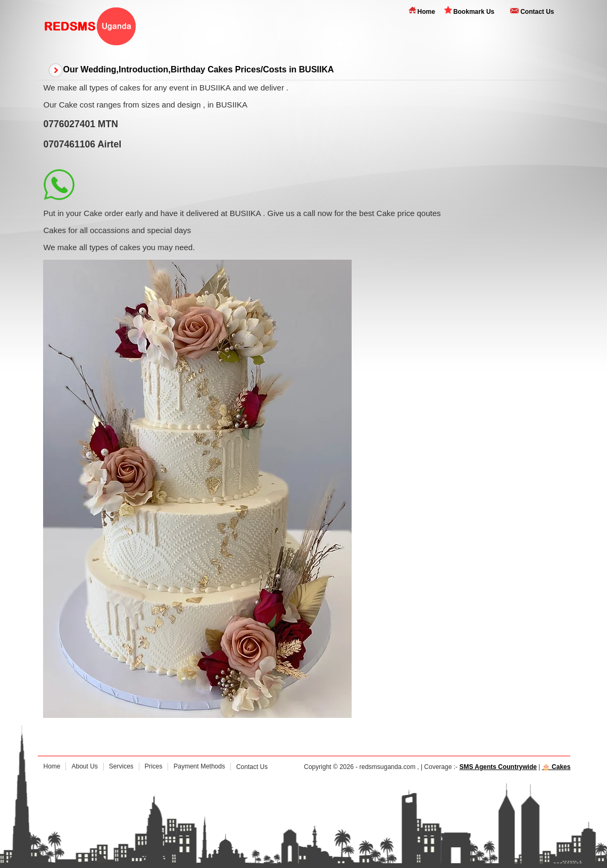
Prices (153, 766)
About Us (84, 766)
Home (426, 12)
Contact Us (537, 12)
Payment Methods (199, 766)
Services (121, 766)
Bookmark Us (474, 12)
